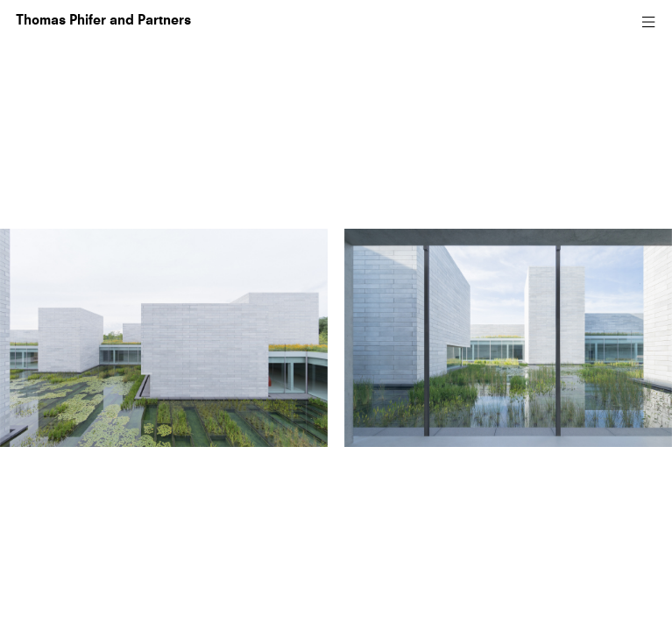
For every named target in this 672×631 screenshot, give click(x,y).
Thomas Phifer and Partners (103, 21)
